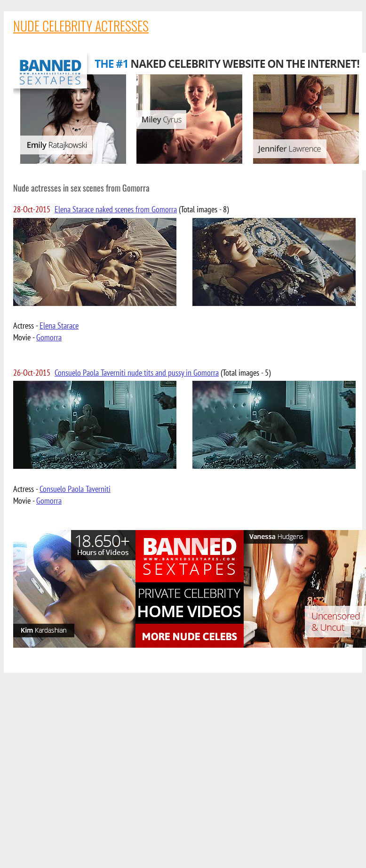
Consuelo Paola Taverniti (75, 489)
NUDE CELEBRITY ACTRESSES (81, 26)
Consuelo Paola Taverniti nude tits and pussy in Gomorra (137, 373)
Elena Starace (59, 325)
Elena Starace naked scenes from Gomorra (116, 209)
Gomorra (49, 337)
